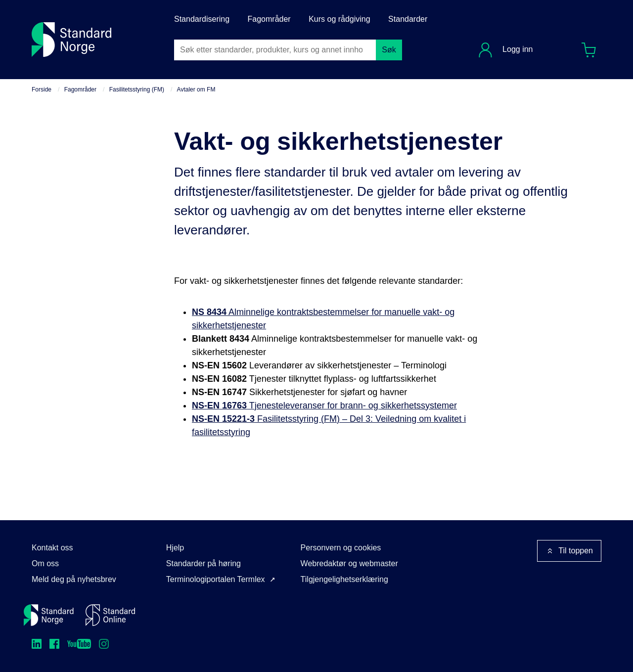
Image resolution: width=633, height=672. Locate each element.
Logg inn (517, 49)
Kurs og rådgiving (339, 19)
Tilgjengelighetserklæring (344, 579)
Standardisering (202, 19)
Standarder (408, 19)
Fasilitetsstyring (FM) (137, 90)
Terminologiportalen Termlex (216, 579)
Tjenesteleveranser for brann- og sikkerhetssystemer (324, 405)
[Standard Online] (110, 615)
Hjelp (175, 548)
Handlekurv (592, 48)
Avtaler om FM (196, 90)
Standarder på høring (203, 563)
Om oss (45, 563)
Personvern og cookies (341, 548)
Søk (389, 50)
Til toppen (569, 551)
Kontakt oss (52, 548)
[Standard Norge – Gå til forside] (49, 615)
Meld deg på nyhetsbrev (74, 579)
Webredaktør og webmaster (349, 563)
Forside (42, 90)
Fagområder (269, 19)
